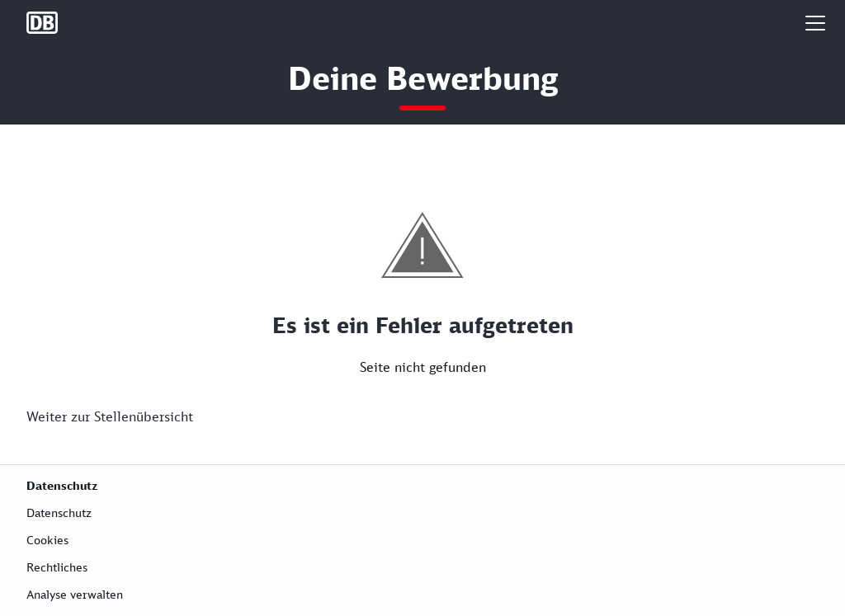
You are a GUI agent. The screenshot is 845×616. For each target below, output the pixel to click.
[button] (815, 23)
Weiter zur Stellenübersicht (110, 416)
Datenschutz (59, 513)
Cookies (47, 540)
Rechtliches (57, 567)
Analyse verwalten (75, 594)
